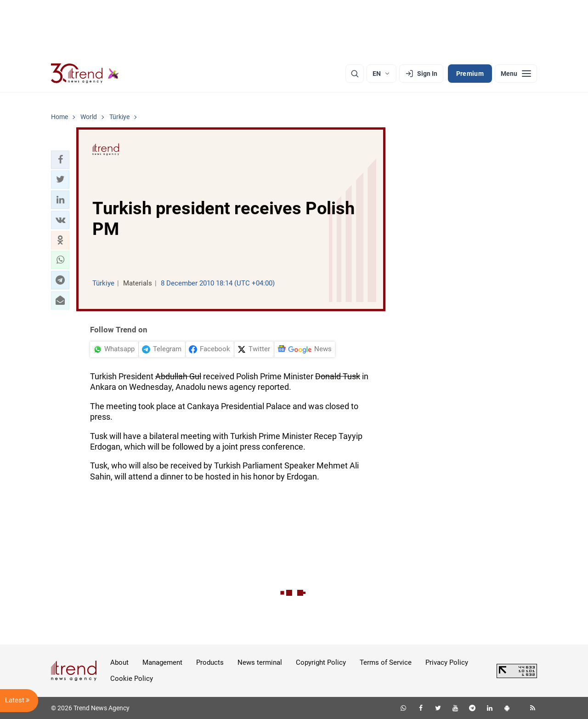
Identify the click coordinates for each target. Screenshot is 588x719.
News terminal (260, 662)
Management (162, 662)
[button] (60, 160)
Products (210, 662)
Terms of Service (386, 662)
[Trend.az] (85, 74)
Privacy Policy (447, 662)
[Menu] (516, 74)
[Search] (355, 74)
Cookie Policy (132, 679)
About (119, 662)
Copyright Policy (321, 662)
